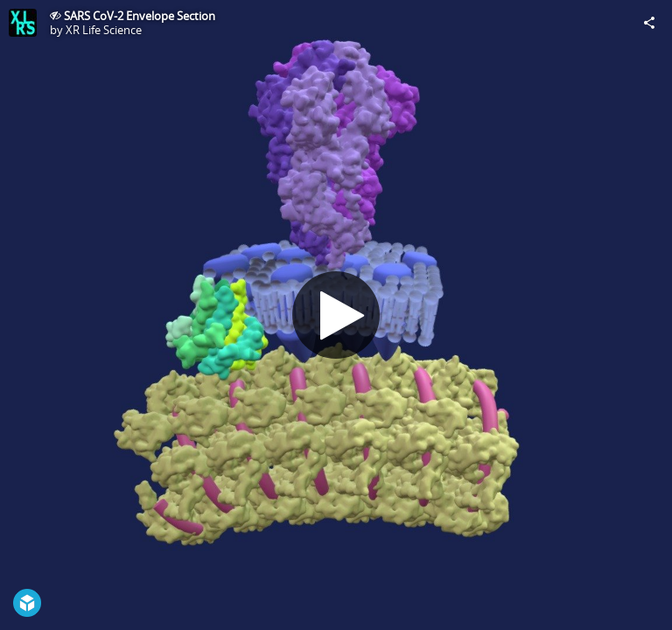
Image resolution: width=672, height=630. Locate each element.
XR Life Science (104, 30)
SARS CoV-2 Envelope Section (140, 16)
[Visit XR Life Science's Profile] (23, 23)
